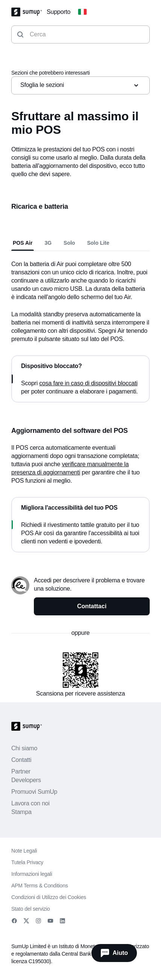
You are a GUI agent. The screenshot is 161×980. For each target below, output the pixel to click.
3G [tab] (48, 243)
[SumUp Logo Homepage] (29, 12)
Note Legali (24, 851)
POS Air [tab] (23, 243)
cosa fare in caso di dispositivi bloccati (88, 383)
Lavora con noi (30, 803)
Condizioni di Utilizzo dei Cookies (49, 897)
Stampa (21, 812)
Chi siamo (24, 748)
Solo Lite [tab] (98, 243)
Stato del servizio (31, 909)
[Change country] (82, 12)
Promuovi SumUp (34, 792)
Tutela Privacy (27, 862)
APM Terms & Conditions (40, 886)
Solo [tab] (69, 243)
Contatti (21, 760)
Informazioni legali (32, 874)
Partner (21, 771)
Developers (26, 780)
